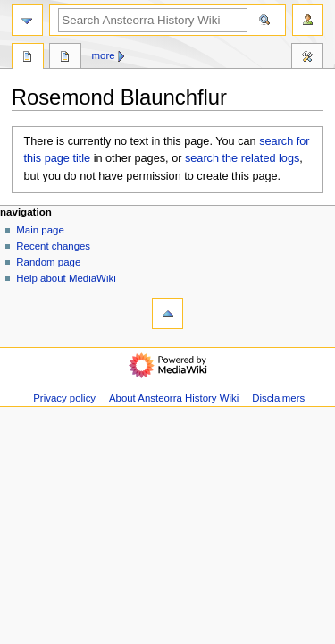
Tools (307, 58)
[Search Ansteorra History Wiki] (153, 20)
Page (28, 58)
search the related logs (242, 158)
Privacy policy (64, 398)
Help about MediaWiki (66, 278)
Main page (40, 230)
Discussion (65, 58)
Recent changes (53, 246)
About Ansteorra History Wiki (174, 398)
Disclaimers (278, 398)
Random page (48, 262)
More (104, 55)
